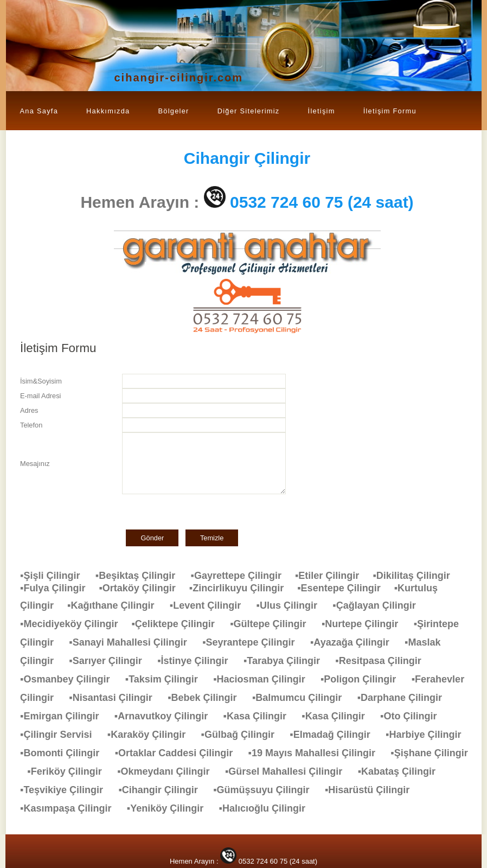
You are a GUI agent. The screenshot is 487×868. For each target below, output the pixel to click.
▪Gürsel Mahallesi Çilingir (289, 771)
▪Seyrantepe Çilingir (254, 642)
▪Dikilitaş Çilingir (416, 576)
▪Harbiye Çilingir (429, 735)
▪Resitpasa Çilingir (383, 661)
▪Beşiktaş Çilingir (141, 576)
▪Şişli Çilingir (55, 576)
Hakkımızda (108, 111)
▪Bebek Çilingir (207, 698)
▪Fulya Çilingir (59, 588)
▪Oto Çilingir (414, 716)
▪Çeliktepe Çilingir (178, 624)
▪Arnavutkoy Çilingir (166, 716)
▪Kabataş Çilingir (402, 771)
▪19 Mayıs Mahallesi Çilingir (317, 753)
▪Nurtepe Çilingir (365, 624)
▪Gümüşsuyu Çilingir (267, 790)
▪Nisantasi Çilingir (116, 698)
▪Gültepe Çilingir (273, 624)
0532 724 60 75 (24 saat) (322, 202)
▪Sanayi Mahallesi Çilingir (133, 642)
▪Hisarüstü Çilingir (373, 790)
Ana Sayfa (39, 111)
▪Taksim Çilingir (167, 679)
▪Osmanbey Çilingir (70, 679)
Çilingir (247, 158)
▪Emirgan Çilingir (65, 716)
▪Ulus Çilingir (292, 605)
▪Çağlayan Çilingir (379, 605)
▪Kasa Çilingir (260, 716)
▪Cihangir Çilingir (163, 790)
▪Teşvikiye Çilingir (67, 790)
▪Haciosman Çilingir (264, 679)
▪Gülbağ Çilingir (243, 735)
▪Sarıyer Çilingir (111, 661)
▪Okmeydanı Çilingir (169, 771)
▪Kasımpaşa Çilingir (71, 808)
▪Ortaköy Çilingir (144, 588)
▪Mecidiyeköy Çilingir (76, 624)
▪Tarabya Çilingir (287, 661)
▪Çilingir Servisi (61, 735)
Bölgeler (173, 111)
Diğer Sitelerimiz (249, 111)
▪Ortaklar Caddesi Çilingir (179, 753)
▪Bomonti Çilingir (65, 753)
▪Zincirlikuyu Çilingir (243, 588)
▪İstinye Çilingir (198, 661)
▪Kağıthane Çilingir (116, 605)
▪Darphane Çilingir (405, 698)
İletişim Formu (390, 111)
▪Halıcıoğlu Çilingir (268, 808)
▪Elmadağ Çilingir (335, 735)
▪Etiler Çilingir (334, 576)
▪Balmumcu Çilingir (302, 698)
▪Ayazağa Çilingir (355, 642)
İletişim (322, 111)
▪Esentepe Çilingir (345, 588)
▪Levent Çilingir (211, 605)
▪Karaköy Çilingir (152, 735)
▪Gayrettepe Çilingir (243, 576)
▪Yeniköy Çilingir (171, 808)
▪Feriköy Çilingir (70, 771)
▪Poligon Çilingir (364, 679)
